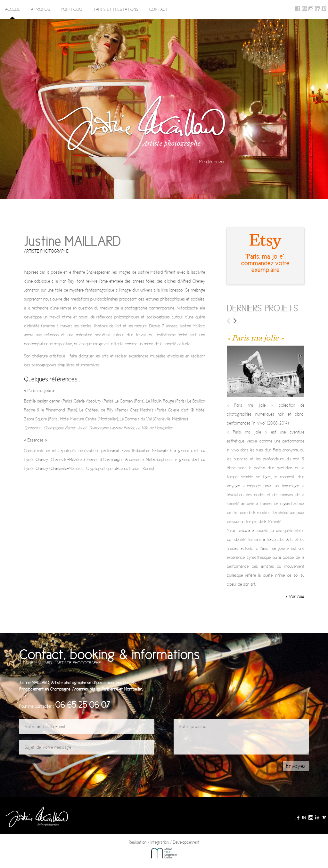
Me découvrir (212, 162)
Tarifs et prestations (116, 9)
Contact (159, 9)
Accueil (12, 9)
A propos (40, 9)
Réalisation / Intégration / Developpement (164, 849)
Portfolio (72, 9)
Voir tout (296, 596)
